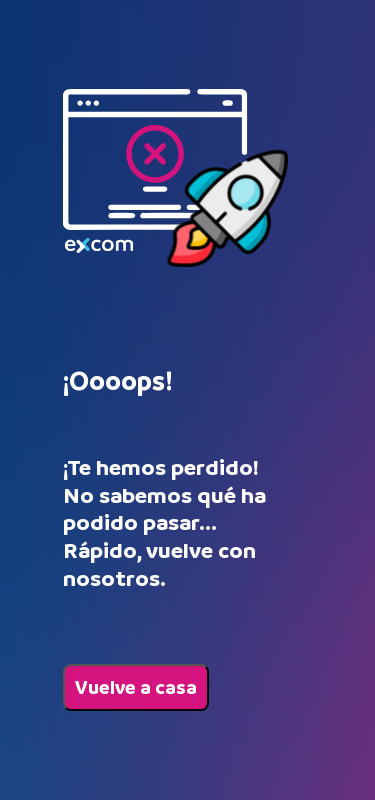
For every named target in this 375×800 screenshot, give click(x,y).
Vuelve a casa (136, 687)
